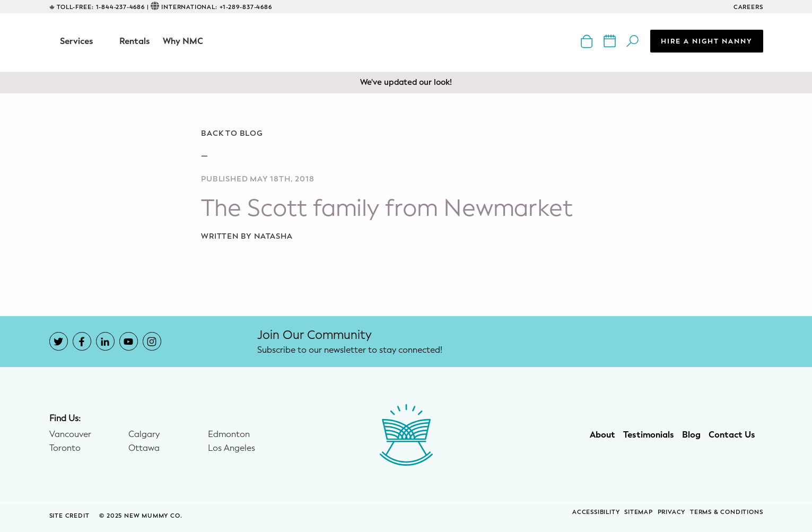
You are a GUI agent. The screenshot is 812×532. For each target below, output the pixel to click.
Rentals (135, 41)
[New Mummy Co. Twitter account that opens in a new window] (59, 341)
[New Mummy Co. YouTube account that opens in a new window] (129, 341)
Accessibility (596, 512)
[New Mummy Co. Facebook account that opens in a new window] (82, 341)
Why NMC (183, 41)
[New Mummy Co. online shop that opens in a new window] (588, 41)
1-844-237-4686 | (123, 7)
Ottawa (144, 448)
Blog (691, 435)
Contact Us (732, 435)
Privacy (672, 512)
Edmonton (229, 434)
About (603, 435)
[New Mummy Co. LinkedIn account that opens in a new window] (105, 341)
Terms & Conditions (726, 512)
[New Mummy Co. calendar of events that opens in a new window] (611, 41)
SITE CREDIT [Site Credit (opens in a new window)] (71, 516)
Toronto (65, 448)
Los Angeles (232, 448)
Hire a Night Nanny (707, 41)
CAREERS (748, 7)
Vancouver (70, 434)
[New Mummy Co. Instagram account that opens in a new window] (152, 341)
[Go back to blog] (406, 134)
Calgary (144, 434)
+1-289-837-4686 (246, 7)
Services (77, 41)
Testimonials (649, 435)
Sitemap (639, 512)
